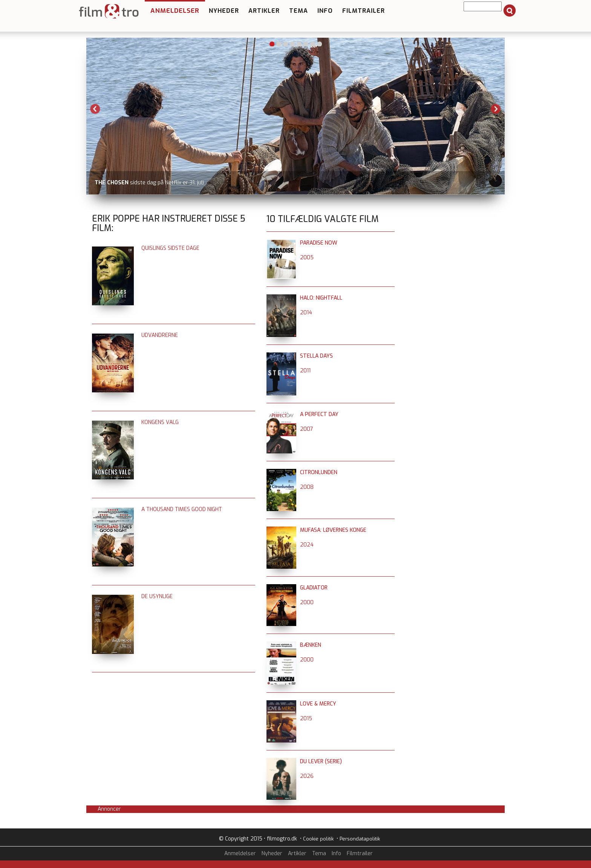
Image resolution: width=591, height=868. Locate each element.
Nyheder (224, 11)
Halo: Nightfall (321, 298)
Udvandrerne (160, 335)
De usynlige (157, 596)
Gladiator (314, 588)
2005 (307, 258)
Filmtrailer (364, 11)
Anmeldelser (175, 11)
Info (325, 11)
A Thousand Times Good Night (182, 509)
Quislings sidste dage (170, 248)
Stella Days (316, 356)
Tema (299, 11)
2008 (307, 487)
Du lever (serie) (321, 762)
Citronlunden (319, 472)
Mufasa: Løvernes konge (333, 530)
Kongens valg (160, 422)
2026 (307, 776)
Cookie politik (318, 839)
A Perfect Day (319, 414)
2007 (307, 429)
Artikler (264, 11)
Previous (95, 109)
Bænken (311, 645)
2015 (306, 719)
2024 (307, 545)
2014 (306, 313)
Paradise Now (319, 243)
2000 (307, 602)
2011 (305, 371)
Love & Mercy (318, 704)
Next (496, 109)
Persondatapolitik (360, 839)
